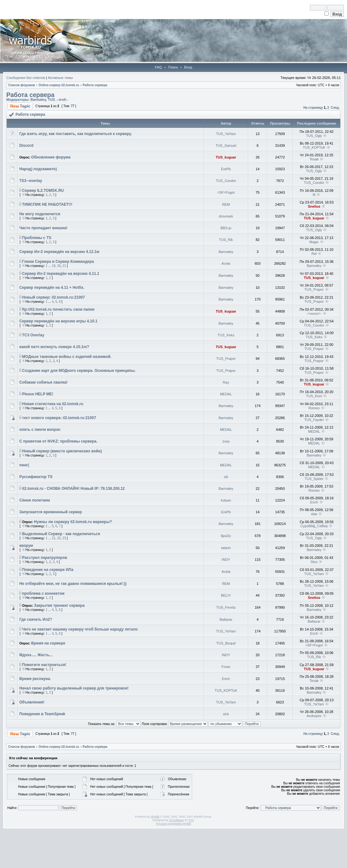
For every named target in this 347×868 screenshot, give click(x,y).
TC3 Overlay (33, 335)
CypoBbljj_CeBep (314, 526)
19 (54, 266)
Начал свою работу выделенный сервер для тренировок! (74, 688)
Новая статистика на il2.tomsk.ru (53, 404)
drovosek (226, 216)
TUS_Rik (226, 240)
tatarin (226, 548)
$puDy (226, 536)
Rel (314, 254)
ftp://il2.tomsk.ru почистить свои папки (58, 309)
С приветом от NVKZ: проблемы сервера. (58, 441)
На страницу (313, 108)
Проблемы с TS (37, 238)
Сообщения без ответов (26, 78)
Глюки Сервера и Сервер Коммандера (58, 262)
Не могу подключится (40, 214)
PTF (191, 820)
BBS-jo (226, 228)
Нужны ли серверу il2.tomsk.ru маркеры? (73, 522)
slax (314, 514)
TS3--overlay (31, 181)
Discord (26, 146)
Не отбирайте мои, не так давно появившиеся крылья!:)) (73, 584)
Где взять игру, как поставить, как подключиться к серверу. (76, 134)
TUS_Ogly (314, 136)
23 (64, 538)
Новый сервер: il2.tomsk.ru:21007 (54, 297)
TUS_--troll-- (58, 100)
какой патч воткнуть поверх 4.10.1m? (54, 347)
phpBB (155, 817)
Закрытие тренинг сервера (59, 606)
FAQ (158, 67)
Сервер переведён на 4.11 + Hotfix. (52, 288)
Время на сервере (48, 643)
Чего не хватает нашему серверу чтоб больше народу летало (80, 629)
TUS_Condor (226, 181)
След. (335, 108)
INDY (226, 560)
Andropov (314, 716)
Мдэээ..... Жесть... (36, 655)
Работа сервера (95, 85)
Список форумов (22, 85)
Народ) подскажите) (38, 169)
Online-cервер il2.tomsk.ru (59, 85)
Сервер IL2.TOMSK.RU (43, 191)
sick (226, 714)
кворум (26, 546)
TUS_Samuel (226, 146)
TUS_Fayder (314, 420)
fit (314, 195)
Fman (226, 667)
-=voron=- (314, 314)
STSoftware (177, 820)
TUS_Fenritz (226, 607)
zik (226, 477)
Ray (226, 382)
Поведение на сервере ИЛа (48, 570)
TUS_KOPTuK (314, 147)
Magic (314, 242)
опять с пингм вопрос (40, 430)
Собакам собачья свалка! (43, 382)
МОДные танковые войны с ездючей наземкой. (67, 357)
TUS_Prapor (314, 289)
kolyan (226, 500)
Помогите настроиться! (44, 665)
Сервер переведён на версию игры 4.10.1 (58, 321)
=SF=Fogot (226, 192)
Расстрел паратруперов (45, 558)
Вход (188, 67)
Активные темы (60, 78)
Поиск (173, 67)
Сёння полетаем (35, 500)
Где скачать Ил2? (36, 619)
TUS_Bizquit (226, 643)
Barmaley (38, 100)
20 (59, 266)
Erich (314, 502)
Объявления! (32, 702)
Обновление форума (51, 157)
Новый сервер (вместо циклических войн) (62, 451)
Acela (226, 263)
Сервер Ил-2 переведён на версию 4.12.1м (59, 252)
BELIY (226, 595)
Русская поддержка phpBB (174, 824)
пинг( (24, 465)
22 (59, 538)
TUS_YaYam (226, 134)
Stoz (314, 562)
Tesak (314, 159)
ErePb (226, 169)
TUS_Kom (314, 396)
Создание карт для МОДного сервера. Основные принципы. (79, 371)
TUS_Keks (226, 335)
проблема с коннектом (43, 593)
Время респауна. (35, 679)
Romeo (314, 408)
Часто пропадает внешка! (43, 228)
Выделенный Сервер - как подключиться (61, 534)
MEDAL (226, 394)
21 (64, 266)
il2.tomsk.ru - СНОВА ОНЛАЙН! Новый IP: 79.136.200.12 (73, 489)
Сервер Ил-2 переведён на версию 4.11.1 (61, 274)
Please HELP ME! (38, 394)
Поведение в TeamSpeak (42, 714)
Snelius (314, 206)
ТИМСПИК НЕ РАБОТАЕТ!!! (47, 204)
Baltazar (226, 619)
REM (226, 204)
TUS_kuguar (226, 157)
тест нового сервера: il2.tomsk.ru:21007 (59, 418)
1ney (226, 441)
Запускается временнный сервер (51, 512)
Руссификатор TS (36, 477)
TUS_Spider (314, 479)
